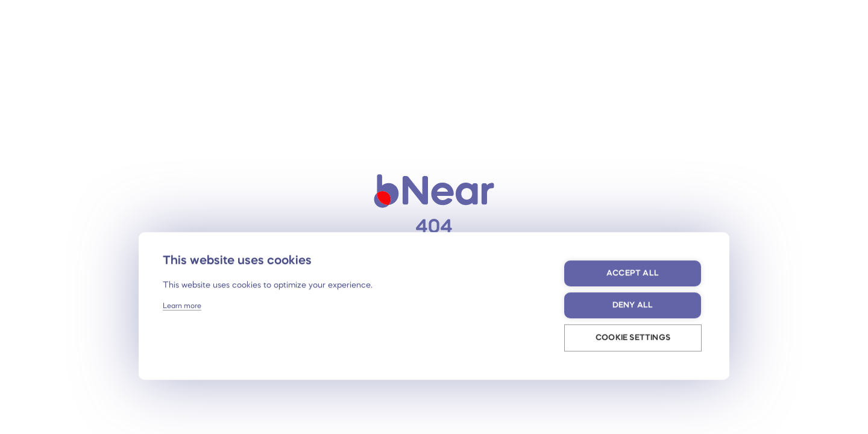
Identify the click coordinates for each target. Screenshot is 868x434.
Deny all (633, 305)
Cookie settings (633, 338)
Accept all (633, 273)
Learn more (182, 306)
